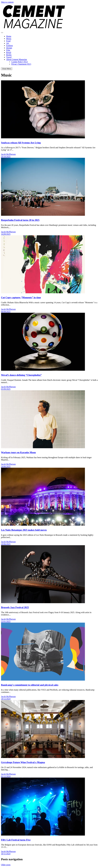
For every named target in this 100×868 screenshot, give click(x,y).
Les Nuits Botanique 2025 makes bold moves (24, 530)
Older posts (6, 865)
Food (8, 41)
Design (9, 48)
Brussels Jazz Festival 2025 (15, 607)
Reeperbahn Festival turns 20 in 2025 (20, 220)
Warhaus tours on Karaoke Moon (18, 452)
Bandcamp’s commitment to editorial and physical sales (30, 685)
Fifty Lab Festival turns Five (16, 840)
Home (9, 36)
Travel (9, 57)
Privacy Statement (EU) (21, 64)
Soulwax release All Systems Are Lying (21, 143)
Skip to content (7, 2)
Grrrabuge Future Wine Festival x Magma (23, 762)
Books (9, 55)
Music (9, 39)
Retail (9, 52)
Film (8, 50)
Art (8, 43)
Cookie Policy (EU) (20, 62)
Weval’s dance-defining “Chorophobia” (21, 375)
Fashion (9, 46)
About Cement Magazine (17, 59)
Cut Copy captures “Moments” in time (21, 297)
